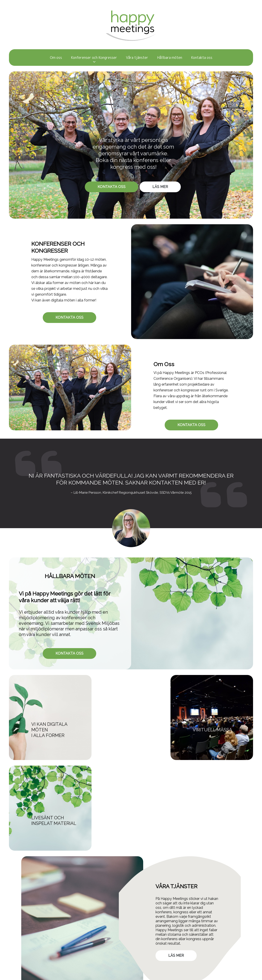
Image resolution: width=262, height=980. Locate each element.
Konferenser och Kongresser (94, 58)
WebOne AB (174, 976)
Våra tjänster (137, 58)
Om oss (56, 58)
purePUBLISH (142, 976)
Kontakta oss (202, 58)
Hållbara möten (170, 58)
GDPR (51, 936)
